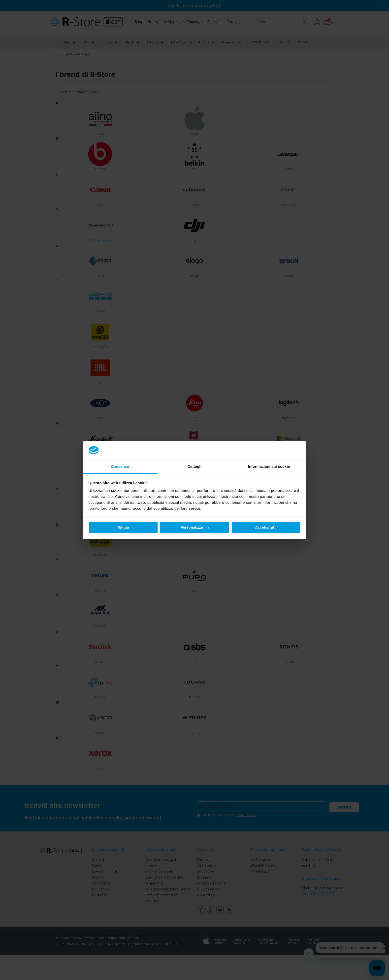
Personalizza (195, 527)
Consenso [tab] (120, 466)
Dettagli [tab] (194, 466)
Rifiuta (123, 527)
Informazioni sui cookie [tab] (269, 466)
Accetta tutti (266, 527)
